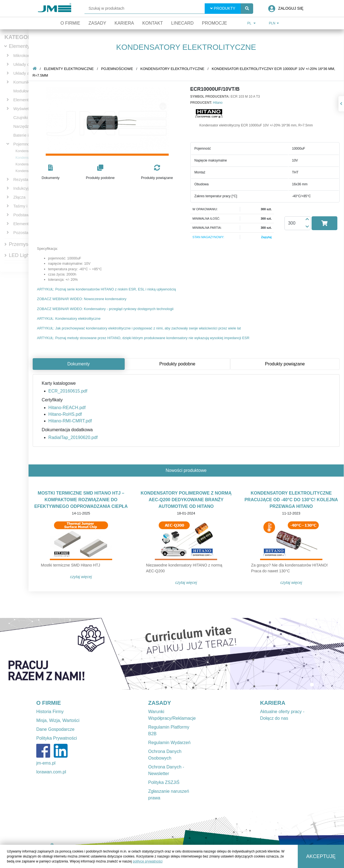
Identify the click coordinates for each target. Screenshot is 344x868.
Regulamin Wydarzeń (169, 743)
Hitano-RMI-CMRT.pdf (70, 421)
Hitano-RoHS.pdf (66, 414)
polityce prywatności (147, 861)
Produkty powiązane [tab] (285, 364)
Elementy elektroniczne (69, 69)
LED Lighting (23, 255)
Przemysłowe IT (27, 244)
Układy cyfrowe (27, 64)
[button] (51, 172)
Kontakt (153, 23)
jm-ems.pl (46, 763)
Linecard (182, 23)
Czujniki (21, 117)
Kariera (124, 23)
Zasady (97, 23)
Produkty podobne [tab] (178, 364)
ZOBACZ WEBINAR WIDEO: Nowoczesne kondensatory (82, 299)
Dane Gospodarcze (55, 729)
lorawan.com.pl (51, 772)
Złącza (19, 197)
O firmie (70, 23)
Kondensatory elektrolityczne (173, 69)
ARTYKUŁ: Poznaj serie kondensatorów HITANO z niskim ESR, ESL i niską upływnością (107, 289)
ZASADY (160, 703)
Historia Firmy (50, 712)
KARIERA (273, 703)
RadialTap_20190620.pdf (73, 437)
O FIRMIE (49, 703)
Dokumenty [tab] (79, 364)
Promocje (215, 23)
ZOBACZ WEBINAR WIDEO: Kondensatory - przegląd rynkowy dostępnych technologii (106, 309)
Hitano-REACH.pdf (67, 408)
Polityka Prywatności (57, 738)
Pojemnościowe (28, 144)
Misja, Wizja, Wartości (58, 720)
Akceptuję (321, 856)
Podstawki (23, 215)
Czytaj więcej (81, 577)
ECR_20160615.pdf (68, 391)
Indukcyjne (23, 188)
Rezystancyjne (27, 179)
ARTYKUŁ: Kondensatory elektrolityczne (69, 319)
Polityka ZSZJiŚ (164, 782)
